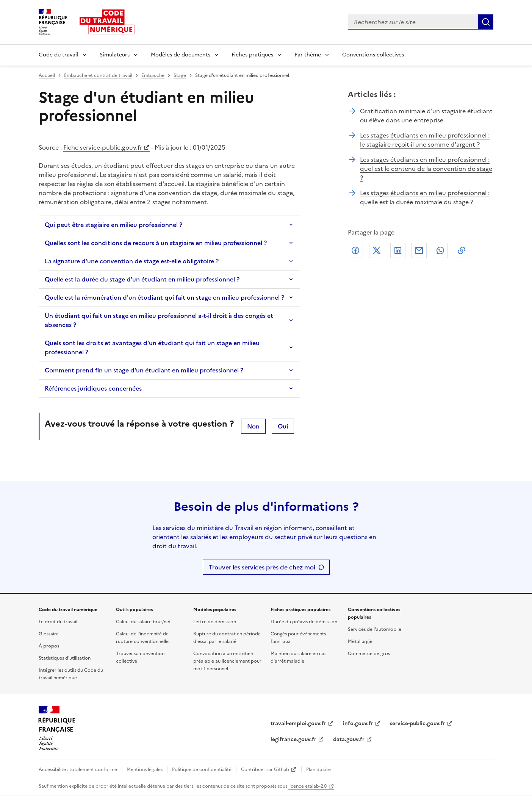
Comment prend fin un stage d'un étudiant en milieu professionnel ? (144, 370)
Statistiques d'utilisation (65, 658)
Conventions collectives (373, 55)
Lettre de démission (215, 622)
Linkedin (398, 250)
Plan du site (318, 769)
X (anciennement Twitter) (377, 250)
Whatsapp (440, 250)
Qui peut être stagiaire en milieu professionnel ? (113, 225)
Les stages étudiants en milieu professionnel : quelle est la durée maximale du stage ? (425, 197)
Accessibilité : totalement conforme (78, 769)
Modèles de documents (181, 55)
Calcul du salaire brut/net (143, 622)
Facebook (355, 250)
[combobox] (413, 22)
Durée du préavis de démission (304, 622)
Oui (283, 426)
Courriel (419, 250)
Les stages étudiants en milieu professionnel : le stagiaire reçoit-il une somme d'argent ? (425, 140)
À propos (49, 646)
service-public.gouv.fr (418, 723)
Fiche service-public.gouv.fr (103, 147)
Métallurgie (360, 641)
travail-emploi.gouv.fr (298, 723)
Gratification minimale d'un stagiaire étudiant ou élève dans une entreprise (426, 116)
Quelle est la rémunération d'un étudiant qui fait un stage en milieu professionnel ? (164, 297)
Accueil (47, 75)
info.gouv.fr (358, 723)
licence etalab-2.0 (307, 786)
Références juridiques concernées (93, 388)
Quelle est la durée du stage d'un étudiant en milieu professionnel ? (142, 279)
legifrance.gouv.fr (293, 739)
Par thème (308, 55)
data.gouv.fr (349, 739)
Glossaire (49, 634)
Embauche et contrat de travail (98, 75)
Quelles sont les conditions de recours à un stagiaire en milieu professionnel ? (156, 243)
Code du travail (59, 55)
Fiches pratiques (252, 55)
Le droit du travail (58, 622)
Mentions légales (145, 769)
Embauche (153, 75)
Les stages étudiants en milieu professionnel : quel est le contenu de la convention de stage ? (426, 169)
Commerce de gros (369, 654)
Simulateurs (115, 55)
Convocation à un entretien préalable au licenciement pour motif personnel (227, 661)
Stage (180, 75)
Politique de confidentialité (202, 769)
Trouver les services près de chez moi (262, 567)
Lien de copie (462, 250)
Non (253, 426)
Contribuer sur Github (265, 769)
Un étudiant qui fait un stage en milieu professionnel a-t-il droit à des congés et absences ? (159, 320)
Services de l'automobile (375, 629)
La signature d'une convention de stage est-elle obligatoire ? (132, 261)
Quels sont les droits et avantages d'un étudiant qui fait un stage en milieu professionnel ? (152, 347)
